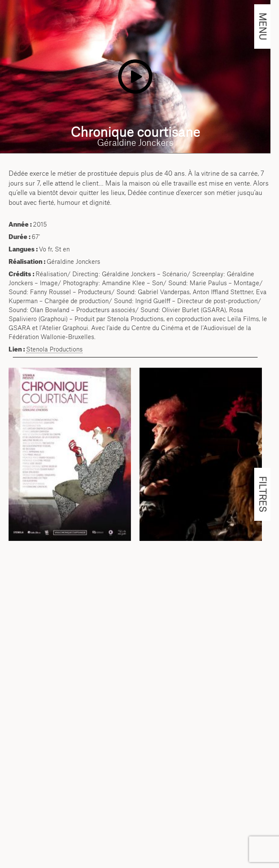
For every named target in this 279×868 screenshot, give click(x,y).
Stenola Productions (54, 349)
